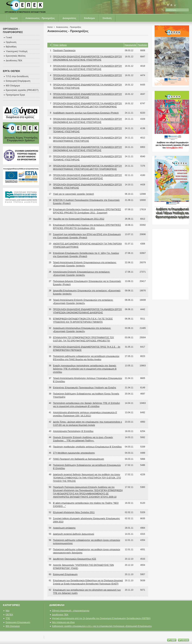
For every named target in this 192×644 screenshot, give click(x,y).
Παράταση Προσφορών (64, 50)
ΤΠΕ (8, 618)
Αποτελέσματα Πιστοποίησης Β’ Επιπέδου (73, 431)
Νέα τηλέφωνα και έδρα (63, 622)
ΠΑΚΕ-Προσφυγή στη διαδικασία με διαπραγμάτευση (78, 459)
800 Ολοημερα (13, 626)
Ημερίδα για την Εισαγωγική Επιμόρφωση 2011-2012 (79, 219)
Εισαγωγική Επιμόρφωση (65, 574)
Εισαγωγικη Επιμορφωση (18, 622)
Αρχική (14, 18)
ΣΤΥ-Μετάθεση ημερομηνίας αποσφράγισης (74, 453)
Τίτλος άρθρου (60, 45)
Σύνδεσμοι (89, 18)
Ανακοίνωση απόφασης (64, 528)
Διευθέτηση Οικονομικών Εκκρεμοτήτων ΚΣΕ (75, 559)
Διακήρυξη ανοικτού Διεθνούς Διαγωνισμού (73, 534)
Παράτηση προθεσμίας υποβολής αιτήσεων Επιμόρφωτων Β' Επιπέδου (87, 447)
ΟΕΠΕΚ (9, 615)
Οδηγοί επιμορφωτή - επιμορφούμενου (71, 611)
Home (50, 27)
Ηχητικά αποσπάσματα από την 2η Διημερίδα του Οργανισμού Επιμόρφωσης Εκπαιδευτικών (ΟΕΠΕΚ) (101, 618)
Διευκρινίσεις (69, 18)
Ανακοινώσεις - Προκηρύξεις (40, 18)
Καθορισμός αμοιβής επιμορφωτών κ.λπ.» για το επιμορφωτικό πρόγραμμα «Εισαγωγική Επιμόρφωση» (102, 626)
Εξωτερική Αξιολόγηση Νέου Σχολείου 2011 (74, 512)
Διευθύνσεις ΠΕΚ (60, 615)
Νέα (8, 611)
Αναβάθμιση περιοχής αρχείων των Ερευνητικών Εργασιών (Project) (86, 113)
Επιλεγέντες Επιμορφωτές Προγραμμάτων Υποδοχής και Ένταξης (85, 388)
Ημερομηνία (131, 45)
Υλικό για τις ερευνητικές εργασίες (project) (73, 194)
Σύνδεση (107, 18)
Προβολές (143, 45)
